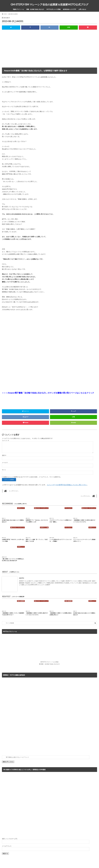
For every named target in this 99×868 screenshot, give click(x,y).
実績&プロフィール (18, 9)
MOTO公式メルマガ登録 (54, 9)
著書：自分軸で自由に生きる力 (35, 9)
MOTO (22, 578)
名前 (4, 455)
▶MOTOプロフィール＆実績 (49, 662)
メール (5, 463)
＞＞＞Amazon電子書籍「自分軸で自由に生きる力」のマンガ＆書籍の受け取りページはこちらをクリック (48, 393)
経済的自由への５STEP (70, 9)
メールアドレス (7, 846)
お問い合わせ (82, 9)
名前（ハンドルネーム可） (10, 839)
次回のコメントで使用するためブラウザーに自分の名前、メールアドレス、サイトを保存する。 (33, 477)
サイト (4, 470)
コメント (5, 440)
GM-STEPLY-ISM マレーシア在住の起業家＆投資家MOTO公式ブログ (50, 4)
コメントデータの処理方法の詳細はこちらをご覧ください (67, 485)
